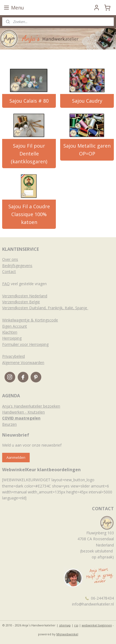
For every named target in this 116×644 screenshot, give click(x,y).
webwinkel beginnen (97, 625)
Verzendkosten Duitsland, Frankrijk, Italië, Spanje (45, 308)
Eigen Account (15, 326)
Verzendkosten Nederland (25, 296)
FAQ (6, 284)
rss (76, 625)
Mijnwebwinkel (67, 634)
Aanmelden (16, 457)
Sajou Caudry (87, 101)
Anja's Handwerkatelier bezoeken (31, 406)
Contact (9, 271)
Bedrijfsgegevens (17, 266)
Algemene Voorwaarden (23, 362)
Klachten (10, 332)
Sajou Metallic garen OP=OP (87, 150)
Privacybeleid (13, 356)
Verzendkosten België (21, 302)
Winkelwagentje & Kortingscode (30, 320)
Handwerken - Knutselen (23, 412)
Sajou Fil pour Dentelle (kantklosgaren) (29, 154)
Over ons (10, 259)
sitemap (65, 625)
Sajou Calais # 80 (29, 101)
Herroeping (12, 338)
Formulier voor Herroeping (25, 344)
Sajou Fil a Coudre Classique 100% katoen (29, 214)
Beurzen (9, 424)
